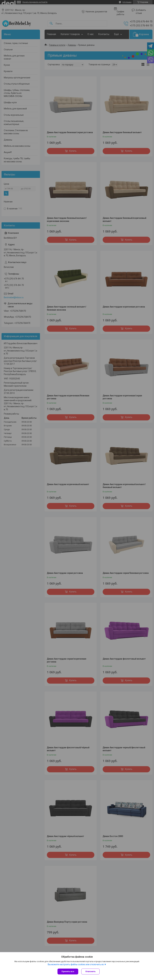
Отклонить (90, 971)
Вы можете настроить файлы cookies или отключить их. (76, 964)
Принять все (68, 971)
